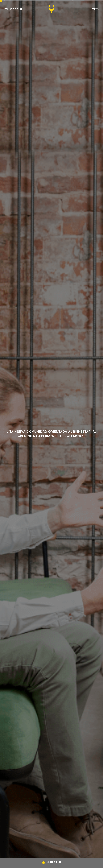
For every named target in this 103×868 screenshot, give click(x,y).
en (93, 10)
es (97, 10)
